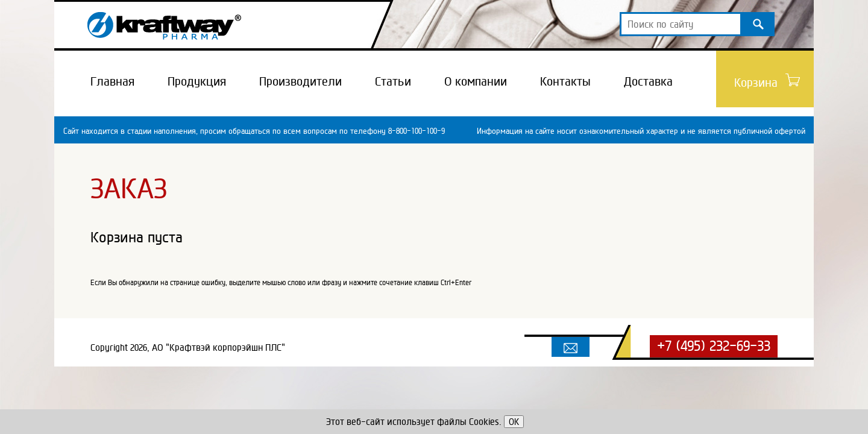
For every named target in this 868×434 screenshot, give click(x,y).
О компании (476, 81)
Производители (300, 81)
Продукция (197, 81)
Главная (112, 81)
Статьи (393, 81)
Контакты (565, 81)
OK (514, 422)
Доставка (648, 81)
